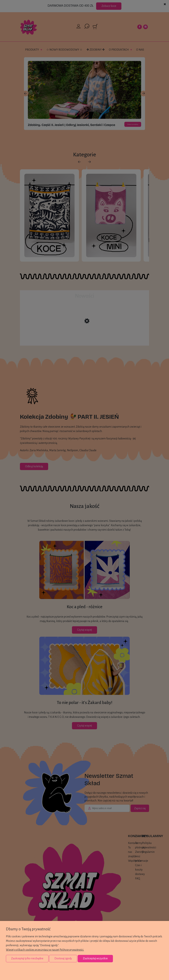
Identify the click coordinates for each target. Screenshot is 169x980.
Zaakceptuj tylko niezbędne (27, 958)
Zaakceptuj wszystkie (95, 958)
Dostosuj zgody (63, 958)
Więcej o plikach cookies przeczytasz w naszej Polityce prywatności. (45, 950)
